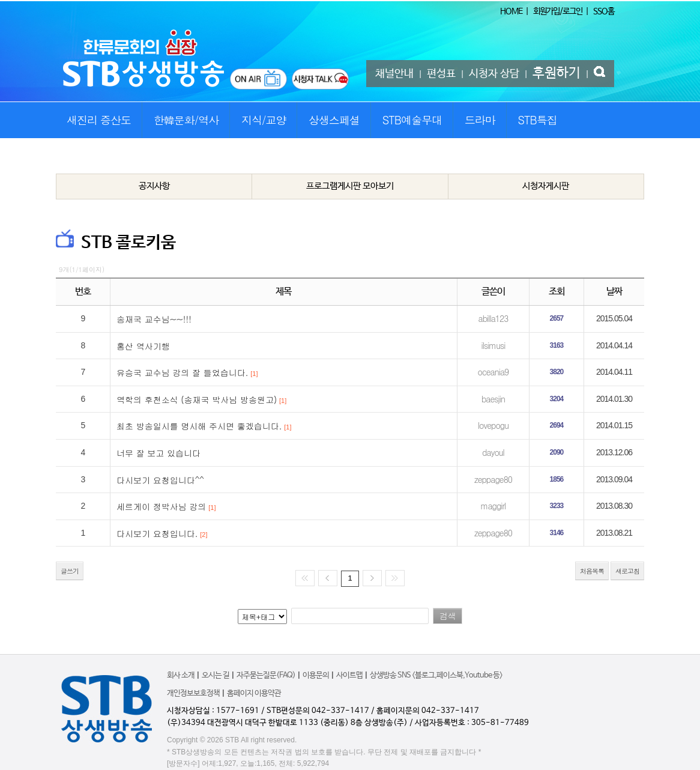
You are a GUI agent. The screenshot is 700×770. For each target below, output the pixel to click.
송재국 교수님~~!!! (154, 319)
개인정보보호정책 (193, 693)
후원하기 (557, 73)
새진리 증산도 (99, 120)
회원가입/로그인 (558, 11)
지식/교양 (264, 120)
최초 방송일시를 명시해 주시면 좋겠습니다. (199, 426)
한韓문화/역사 (186, 120)
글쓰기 (70, 571)
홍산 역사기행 (143, 346)
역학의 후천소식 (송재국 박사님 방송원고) (197, 399)
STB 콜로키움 (128, 243)
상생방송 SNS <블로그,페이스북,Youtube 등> (436, 675)
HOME (511, 11)
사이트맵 (349, 675)
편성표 (441, 74)
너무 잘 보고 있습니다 (158, 453)
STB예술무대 (412, 120)
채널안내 (394, 74)
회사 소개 (181, 675)
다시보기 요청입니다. (157, 533)
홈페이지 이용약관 (254, 693)
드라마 (480, 120)
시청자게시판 (546, 186)
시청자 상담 (494, 74)
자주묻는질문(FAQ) (266, 675)
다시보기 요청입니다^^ (160, 480)
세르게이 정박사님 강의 (161, 506)
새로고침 (627, 571)
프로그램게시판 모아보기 (350, 186)
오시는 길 (216, 675)
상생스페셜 (334, 120)
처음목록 (592, 571)
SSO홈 (604, 11)
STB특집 (537, 120)
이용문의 (316, 675)
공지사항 (154, 186)
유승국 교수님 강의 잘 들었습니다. (182, 372)
